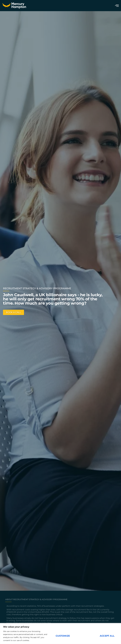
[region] (60, 634)
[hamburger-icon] (116, 6)
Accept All (107, 636)
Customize (63, 636)
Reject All (85, 636)
